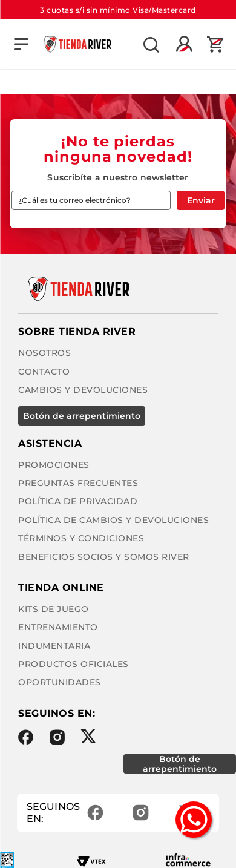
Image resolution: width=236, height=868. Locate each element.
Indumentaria (54, 646)
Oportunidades (60, 682)
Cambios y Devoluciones (83, 390)
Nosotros (44, 353)
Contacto (44, 372)
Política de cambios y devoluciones (113, 520)
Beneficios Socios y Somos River (104, 557)
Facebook (26, 737)
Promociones (54, 465)
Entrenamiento (58, 627)
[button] (21, 44)
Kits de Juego (54, 609)
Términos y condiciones (81, 538)
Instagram (57, 737)
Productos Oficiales (74, 664)
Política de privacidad (78, 501)
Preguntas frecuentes (78, 483)
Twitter (88, 736)
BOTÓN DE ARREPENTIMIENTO (82, 416)
